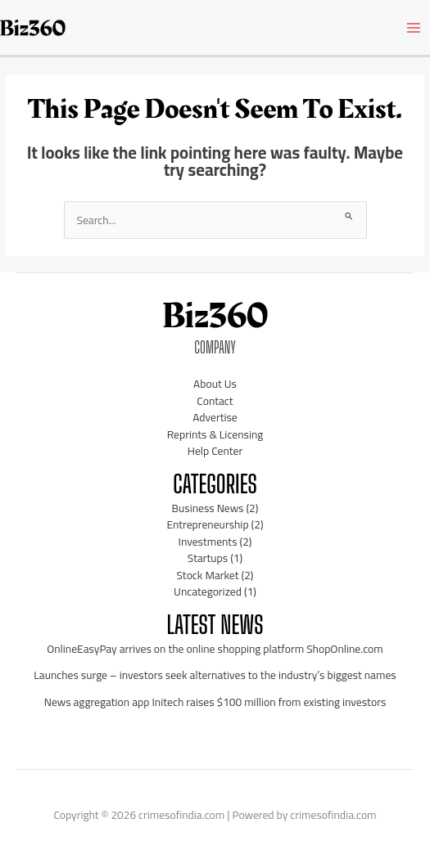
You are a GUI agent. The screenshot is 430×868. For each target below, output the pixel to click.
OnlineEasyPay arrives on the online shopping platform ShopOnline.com (215, 649)
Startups (208, 558)
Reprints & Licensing (215, 434)
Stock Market (208, 575)
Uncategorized (208, 591)
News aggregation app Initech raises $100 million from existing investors (215, 702)
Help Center (215, 451)
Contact (215, 401)
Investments (208, 542)
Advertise (215, 417)
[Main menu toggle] (414, 27)
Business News (208, 508)
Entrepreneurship (207, 524)
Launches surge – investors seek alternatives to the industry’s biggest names (215, 675)
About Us (215, 384)
